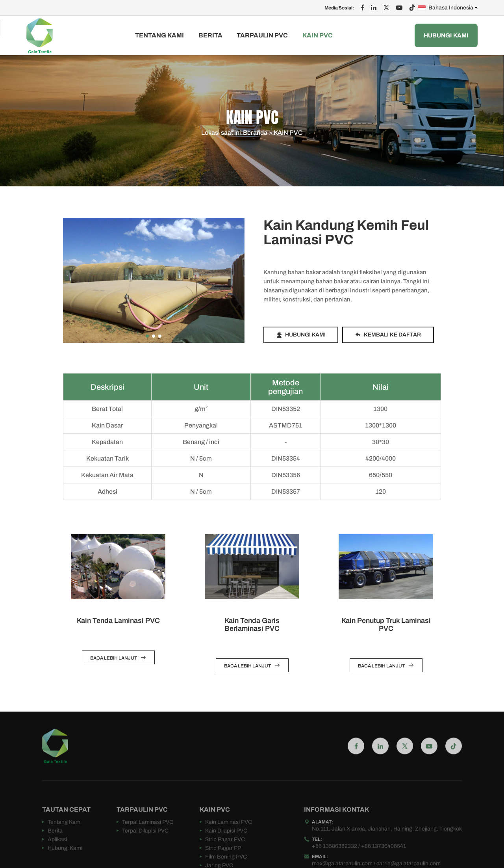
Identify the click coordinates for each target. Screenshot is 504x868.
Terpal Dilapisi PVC (145, 845)
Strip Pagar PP (223, 862)
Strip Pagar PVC (225, 854)
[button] (147, 336)
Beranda (255, 133)
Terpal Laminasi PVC (148, 836)
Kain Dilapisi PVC (226, 845)
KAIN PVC (318, 35)
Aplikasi (57, 854)
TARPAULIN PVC (262, 35)
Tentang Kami (159, 35)
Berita (210, 35)
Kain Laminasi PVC (229, 836)
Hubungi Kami (446, 35)
